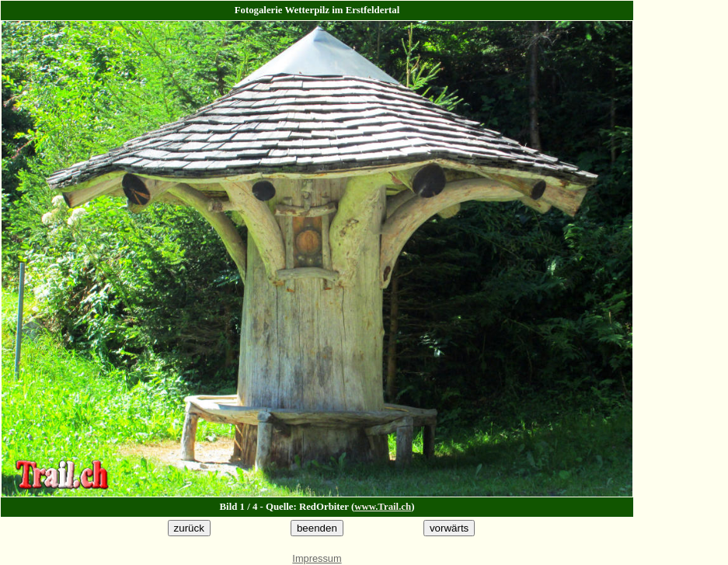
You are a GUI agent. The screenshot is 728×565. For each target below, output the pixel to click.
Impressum (317, 558)
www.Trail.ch (383, 507)
